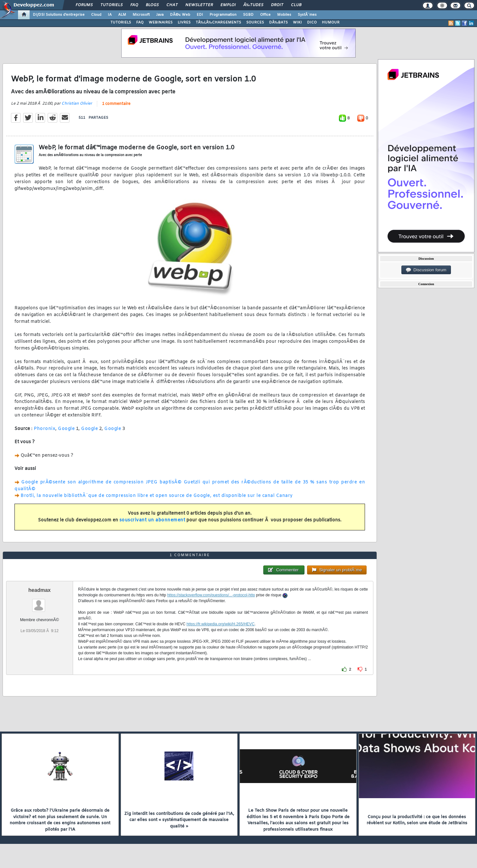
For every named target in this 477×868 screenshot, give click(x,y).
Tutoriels (112, 5)
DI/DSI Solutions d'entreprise (59, 15)
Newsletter (199, 5)
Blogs (152, 5)
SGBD (248, 15)
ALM (122, 15)
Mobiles (284, 15)
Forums (84, 5)
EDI (200, 15)
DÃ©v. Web (180, 15)
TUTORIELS (121, 23)
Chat (172, 5)
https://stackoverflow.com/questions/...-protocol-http (211, 595)
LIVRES (184, 23)
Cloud (96, 15)
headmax (39, 590)
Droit (277, 5)
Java (160, 15)
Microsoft (141, 15)
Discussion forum (426, 270)
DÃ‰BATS (278, 23)
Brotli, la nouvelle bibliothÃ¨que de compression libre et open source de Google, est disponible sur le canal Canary (157, 496)
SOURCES (255, 23)
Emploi (228, 5)
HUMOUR (331, 23)
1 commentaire (116, 104)
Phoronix (45, 429)
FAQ (134, 5)
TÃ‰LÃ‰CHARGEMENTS (218, 23)
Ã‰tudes (253, 5)
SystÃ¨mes (307, 15)
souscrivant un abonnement (152, 520)
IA (110, 15)
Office (265, 15)
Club (296, 5)
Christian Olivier (77, 104)
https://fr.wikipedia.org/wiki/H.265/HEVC (220, 624)
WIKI (297, 23)
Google (66, 429)
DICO (312, 23)
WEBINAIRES (161, 23)
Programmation (223, 15)
